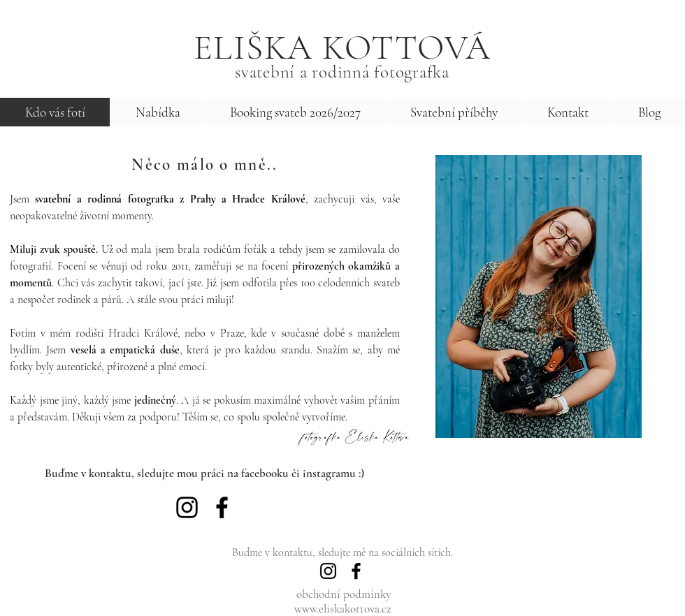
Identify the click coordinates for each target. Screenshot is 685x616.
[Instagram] (187, 507)
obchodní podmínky (344, 594)
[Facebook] (222, 507)
